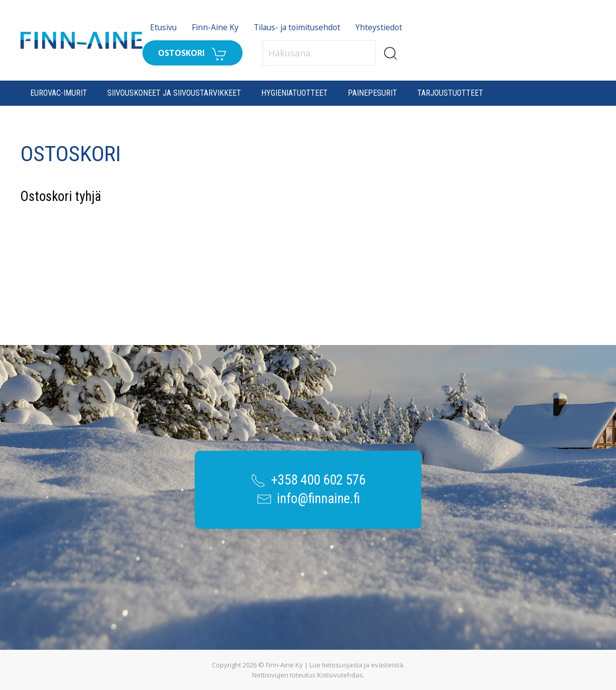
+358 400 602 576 (318, 480)
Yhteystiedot (379, 27)
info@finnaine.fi (318, 499)
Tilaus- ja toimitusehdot (297, 27)
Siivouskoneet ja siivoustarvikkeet (174, 93)
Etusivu (163, 27)
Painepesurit (372, 93)
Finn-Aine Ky (215, 27)
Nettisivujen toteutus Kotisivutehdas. (308, 675)
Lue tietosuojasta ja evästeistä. (357, 665)
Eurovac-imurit (59, 93)
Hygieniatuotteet (294, 93)
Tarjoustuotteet (450, 93)
